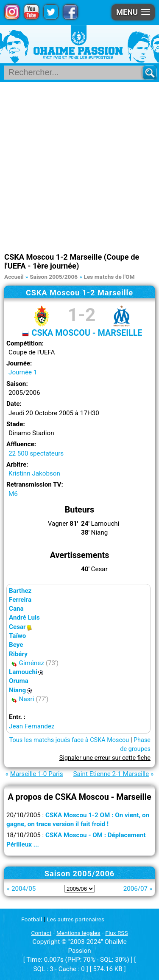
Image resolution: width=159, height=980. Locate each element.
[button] (133, 12)
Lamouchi (23, 672)
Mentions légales (78, 933)
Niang (17, 690)
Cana (16, 609)
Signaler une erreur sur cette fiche (105, 758)
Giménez (32, 663)
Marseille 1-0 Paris (37, 774)
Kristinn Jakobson (34, 473)
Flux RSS (116, 933)
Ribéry (18, 654)
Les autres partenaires (76, 919)
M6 (13, 494)
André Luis (24, 617)
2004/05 (24, 889)
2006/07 (135, 889)
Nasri (27, 699)
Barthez (20, 591)
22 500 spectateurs (36, 453)
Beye (16, 645)
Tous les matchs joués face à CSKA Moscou (69, 740)
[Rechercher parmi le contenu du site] (77, 73)
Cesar (17, 627)
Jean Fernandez (32, 726)
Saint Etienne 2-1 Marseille (111, 774)
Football (32, 919)
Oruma (19, 681)
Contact (41, 933)
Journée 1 (23, 372)
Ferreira (20, 600)
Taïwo (17, 636)
